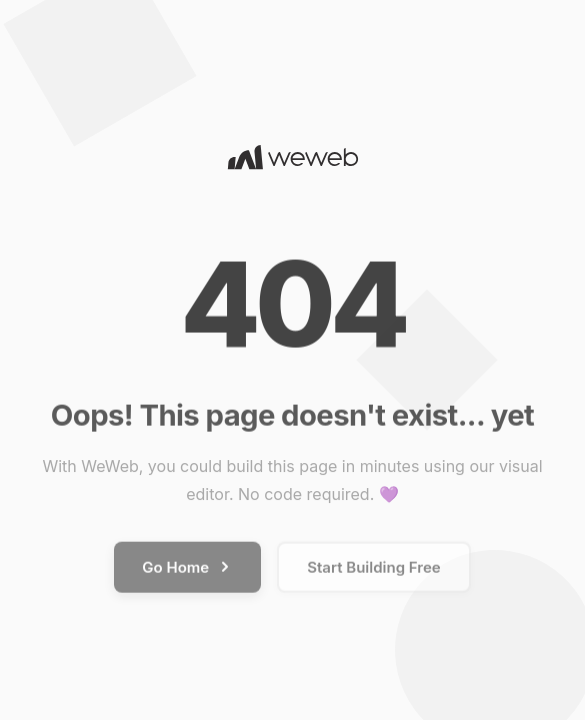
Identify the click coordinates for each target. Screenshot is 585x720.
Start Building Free (373, 570)
